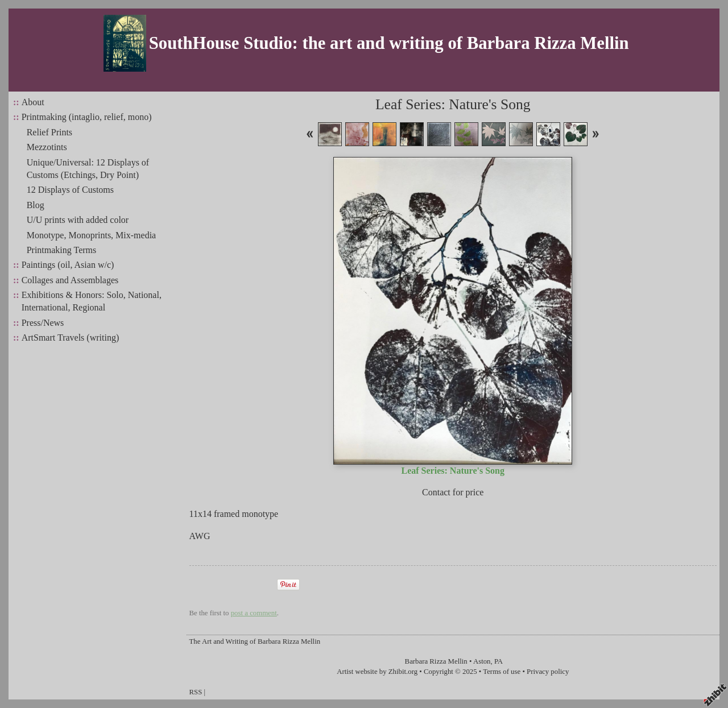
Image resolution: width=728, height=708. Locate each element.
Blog (36, 205)
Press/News (43, 323)
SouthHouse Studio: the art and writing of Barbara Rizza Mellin (389, 43)
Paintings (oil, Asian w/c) (68, 265)
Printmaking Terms (62, 250)
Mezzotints (47, 147)
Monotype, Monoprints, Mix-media (92, 235)
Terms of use (502, 672)
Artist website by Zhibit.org (377, 672)
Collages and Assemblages (70, 280)
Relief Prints (49, 132)
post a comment (254, 613)
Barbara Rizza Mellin (436, 661)
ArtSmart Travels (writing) (71, 338)
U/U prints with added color (78, 220)
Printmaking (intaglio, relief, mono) (87, 117)
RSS (196, 692)
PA (499, 661)
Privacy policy (548, 672)
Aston (482, 661)
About (33, 102)
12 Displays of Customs (70, 190)
